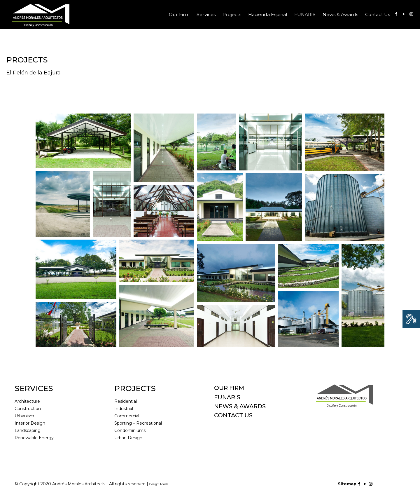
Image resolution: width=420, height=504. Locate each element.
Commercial (127, 416)
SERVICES (34, 388)
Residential (126, 401)
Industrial (124, 409)
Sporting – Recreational (138, 423)
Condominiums (130, 430)
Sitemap (347, 484)
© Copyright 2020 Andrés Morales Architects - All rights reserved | (91, 484)
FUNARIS (227, 397)
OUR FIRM (229, 388)
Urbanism (24, 416)
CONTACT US (233, 415)
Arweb (164, 484)
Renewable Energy (34, 438)
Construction (28, 409)
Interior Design (30, 423)
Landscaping (28, 430)
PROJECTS (135, 388)
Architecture (27, 401)
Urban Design (128, 438)
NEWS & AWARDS (240, 406)
